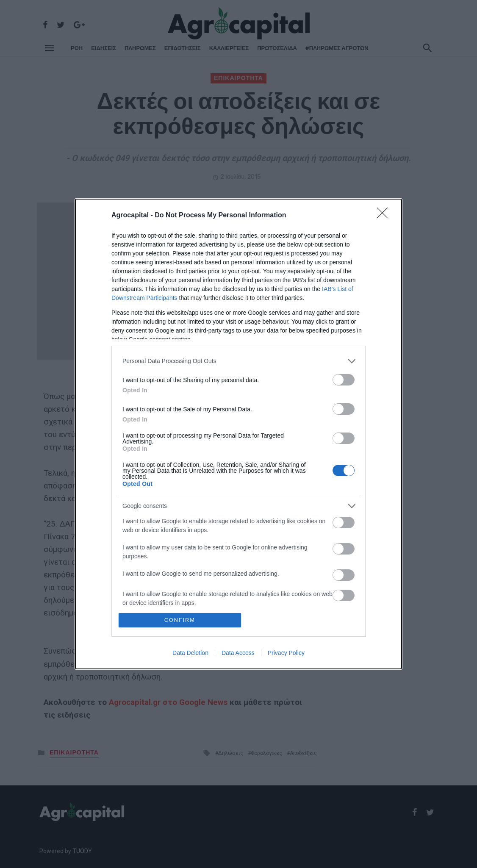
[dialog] (239, 434)
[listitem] (239, 361)
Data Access (238, 653)
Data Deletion (190, 653)
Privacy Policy (286, 653)
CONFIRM (180, 620)
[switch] (344, 379)
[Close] (385, 215)
